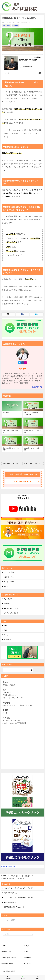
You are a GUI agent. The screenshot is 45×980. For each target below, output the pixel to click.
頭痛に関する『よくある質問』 (11, 431)
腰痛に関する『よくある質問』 (32, 449)
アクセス (7, 586)
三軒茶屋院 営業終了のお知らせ (14, 907)
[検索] (18, 670)
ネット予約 (7, 977)
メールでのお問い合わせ (26, 481)
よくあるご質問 (9, 582)
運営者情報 (28, 958)
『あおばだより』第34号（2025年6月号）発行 (19, 888)
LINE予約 (22, 977)
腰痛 (5, 625)
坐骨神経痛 (16, 25)
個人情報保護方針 (7, 964)
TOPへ (37, 978)
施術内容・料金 (9, 577)
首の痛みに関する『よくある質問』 (11, 449)
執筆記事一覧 (37, 387)
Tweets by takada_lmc (8, 867)
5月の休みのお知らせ (11, 902)
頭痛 (5, 630)
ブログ (26, 952)
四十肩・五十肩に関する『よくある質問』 (33, 414)
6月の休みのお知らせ (11, 893)
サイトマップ (28, 964)
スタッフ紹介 (8, 599)
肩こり (6, 635)
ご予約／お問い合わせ (11, 613)
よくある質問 (7, 25)
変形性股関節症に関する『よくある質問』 (13, 464)
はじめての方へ (9, 572)
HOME (4, 946)
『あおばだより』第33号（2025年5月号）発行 (19, 898)
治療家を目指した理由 (11, 608)
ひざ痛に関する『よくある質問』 (33, 431)
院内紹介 (7, 604)
